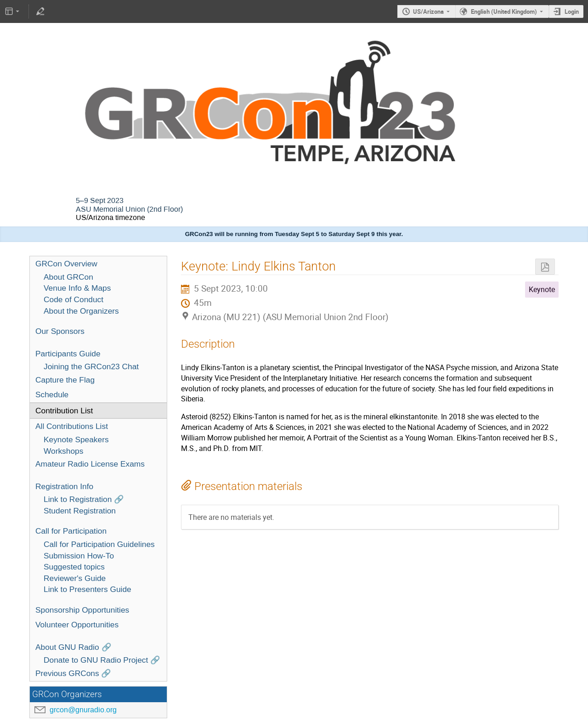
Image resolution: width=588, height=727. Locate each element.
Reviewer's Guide (75, 578)
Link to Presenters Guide (88, 589)
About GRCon (68, 277)
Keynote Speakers (76, 440)
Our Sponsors (60, 331)
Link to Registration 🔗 (84, 499)
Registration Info (64, 486)
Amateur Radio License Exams (90, 464)
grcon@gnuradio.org (83, 710)
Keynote (542, 289)
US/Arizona (428, 11)
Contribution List (64, 411)
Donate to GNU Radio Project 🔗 (102, 660)
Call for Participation (71, 531)
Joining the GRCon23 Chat (91, 366)
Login (572, 11)
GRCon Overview (66, 264)
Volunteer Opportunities (77, 625)
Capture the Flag (65, 380)
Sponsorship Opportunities (82, 610)
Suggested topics (74, 567)
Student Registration (80, 511)
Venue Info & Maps (77, 288)
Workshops (63, 451)
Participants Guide (68, 354)
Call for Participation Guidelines (99, 544)
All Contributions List (72, 426)
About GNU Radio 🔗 (73, 647)
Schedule (52, 394)
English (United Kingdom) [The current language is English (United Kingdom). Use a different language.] (504, 11)
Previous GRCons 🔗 (73, 673)
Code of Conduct (73, 299)
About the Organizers (81, 311)
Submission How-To (79, 556)
